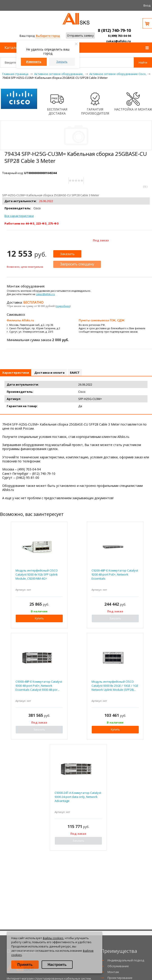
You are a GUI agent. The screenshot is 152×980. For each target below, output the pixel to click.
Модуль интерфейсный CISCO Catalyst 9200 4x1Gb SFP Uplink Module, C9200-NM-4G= (37, 574)
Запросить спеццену (77, 264)
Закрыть (62, 62)
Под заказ (101, 240)
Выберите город (48, 36)
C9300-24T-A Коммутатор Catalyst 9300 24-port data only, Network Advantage (78, 797)
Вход (147, 5)
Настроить (57, 965)
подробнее (63, 306)
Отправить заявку (80, 35)
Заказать (67, 254)
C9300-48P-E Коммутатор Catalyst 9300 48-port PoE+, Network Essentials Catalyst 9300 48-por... (39, 686)
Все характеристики (19, 216)
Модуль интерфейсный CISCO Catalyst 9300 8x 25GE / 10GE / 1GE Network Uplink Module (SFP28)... (115, 686)
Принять (25, 965)
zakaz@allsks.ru (118, 41)
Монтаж (113, 972)
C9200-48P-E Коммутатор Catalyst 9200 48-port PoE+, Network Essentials (115, 574)
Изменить (34, 62)
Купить (39, 618)
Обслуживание (118, 966)
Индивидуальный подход (126, 960)
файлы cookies (53, 938)
